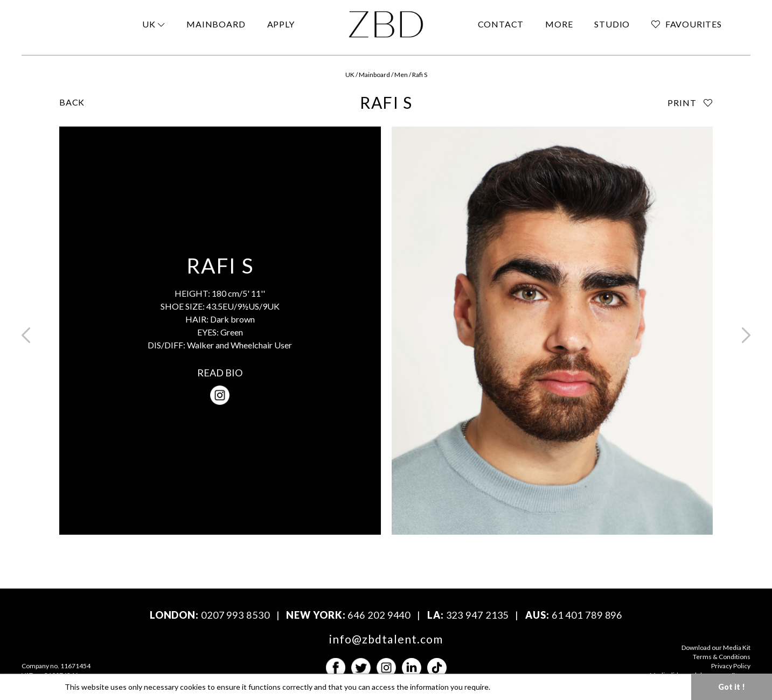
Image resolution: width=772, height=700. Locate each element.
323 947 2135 (478, 615)
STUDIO (612, 24)
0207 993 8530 (235, 615)
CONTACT (501, 24)
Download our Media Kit (716, 647)
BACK (72, 102)
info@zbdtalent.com (386, 639)
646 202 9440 (379, 615)
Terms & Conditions (722, 657)
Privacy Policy (731, 666)
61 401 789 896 (587, 615)
